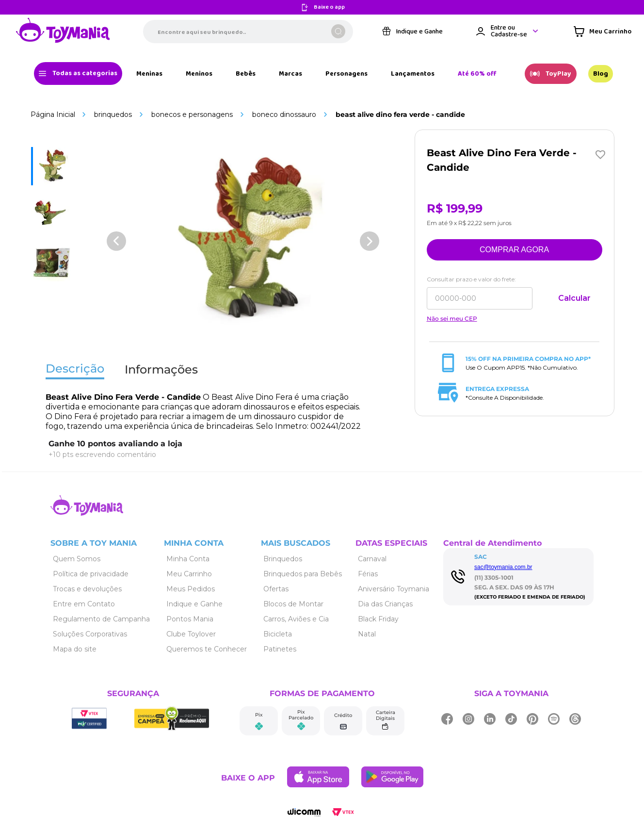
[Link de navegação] (63, 31)
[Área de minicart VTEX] (603, 32)
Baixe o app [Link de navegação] (329, 8)
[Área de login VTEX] (508, 31)
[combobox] (248, 32)
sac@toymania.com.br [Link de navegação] (503, 567)
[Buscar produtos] (338, 31)
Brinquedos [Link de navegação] (113, 114)
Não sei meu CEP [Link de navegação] (452, 319)
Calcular (574, 298)
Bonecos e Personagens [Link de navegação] (192, 114)
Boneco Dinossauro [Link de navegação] (284, 114)
